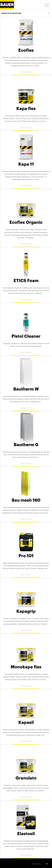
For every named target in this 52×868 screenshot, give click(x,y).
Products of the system (27, 13)
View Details (26, 72)
